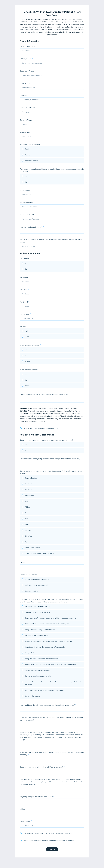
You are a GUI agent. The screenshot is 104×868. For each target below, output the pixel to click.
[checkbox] (21, 428)
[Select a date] (53, 825)
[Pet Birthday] (53, 318)
